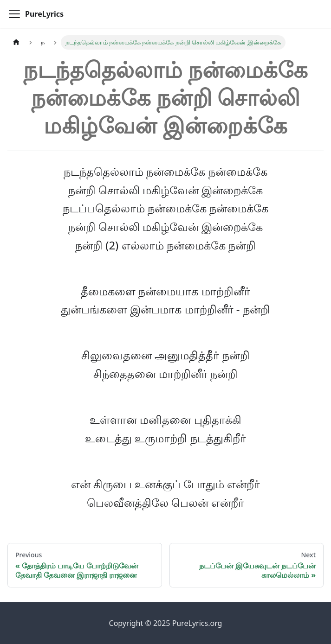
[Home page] (16, 42)
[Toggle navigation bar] (14, 14)
